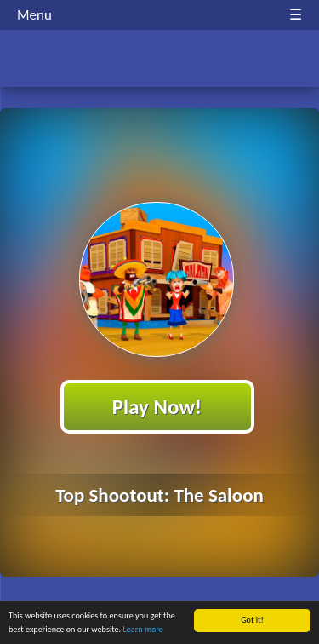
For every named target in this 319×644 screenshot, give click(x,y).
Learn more (143, 630)
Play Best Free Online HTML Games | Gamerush (159, 60)
